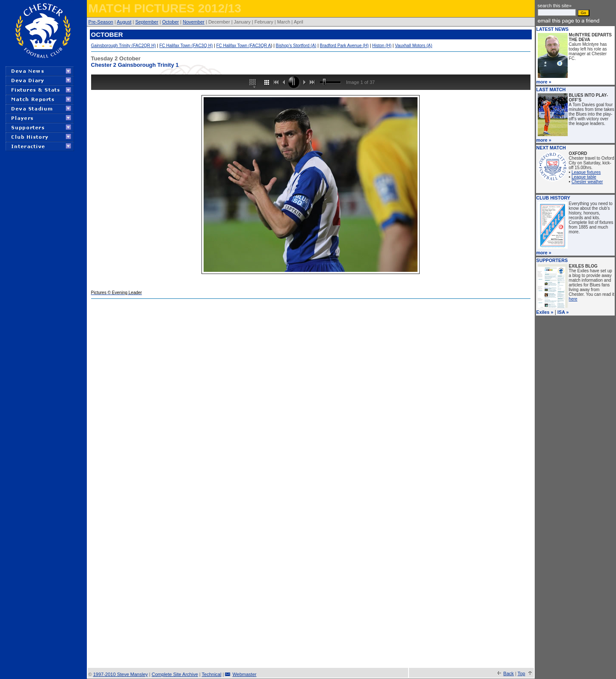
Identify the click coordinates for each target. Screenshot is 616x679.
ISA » (563, 312)
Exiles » (545, 312)
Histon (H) (382, 46)
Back (509, 673)
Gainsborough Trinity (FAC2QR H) (124, 46)
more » (544, 82)
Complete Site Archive (175, 674)
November (194, 22)
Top (521, 673)
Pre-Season (101, 22)
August (124, 22)
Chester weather (587, 182)
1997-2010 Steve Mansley (121, 674)
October (170, 22)
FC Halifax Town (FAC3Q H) (186, 46)
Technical (212, 674)
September (147, 22)
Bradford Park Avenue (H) (344, 46)
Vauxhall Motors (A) (413, 46)
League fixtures (586, 172)
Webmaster (244, 674)
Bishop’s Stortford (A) (296, 46)
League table (584, 177)
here (573, 299)
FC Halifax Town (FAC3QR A (243, 46)
